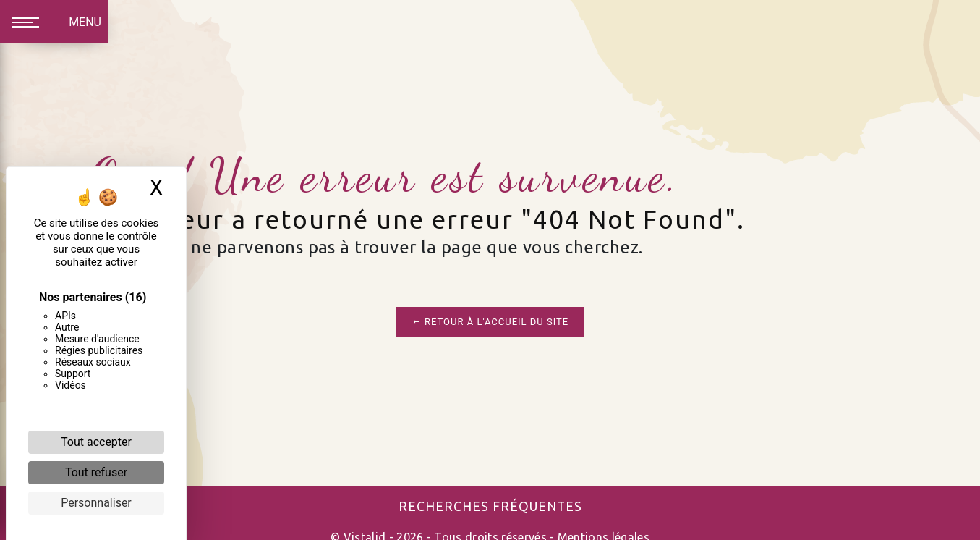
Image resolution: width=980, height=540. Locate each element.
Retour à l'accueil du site (490, 322)
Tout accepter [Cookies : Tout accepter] (96, 442)
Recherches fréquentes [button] (490, 506)
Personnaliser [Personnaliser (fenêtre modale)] (96, 503)
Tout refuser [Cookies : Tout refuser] (96, 472)
